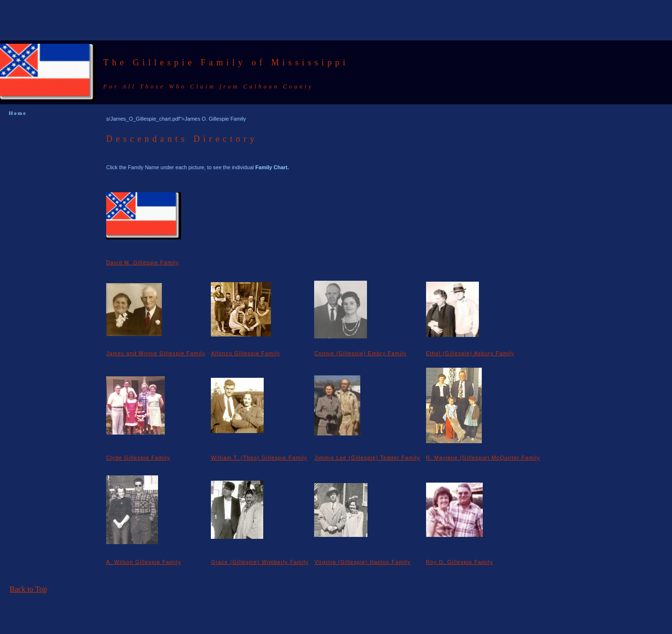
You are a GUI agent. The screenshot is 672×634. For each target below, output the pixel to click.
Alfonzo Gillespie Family (245, 353)
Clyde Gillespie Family (138, 458)
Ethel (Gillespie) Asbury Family (470, 353)
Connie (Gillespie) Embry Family (360, 353)
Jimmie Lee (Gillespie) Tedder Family (367, 458)
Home (18, 113)
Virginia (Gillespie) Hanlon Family (362, 562)
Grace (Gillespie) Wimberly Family (260, 562)
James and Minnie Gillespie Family (156, 353)
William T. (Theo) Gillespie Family (259, 458)
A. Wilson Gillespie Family (144, 562)
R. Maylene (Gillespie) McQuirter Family (483, 458)
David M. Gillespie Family (143, 262)
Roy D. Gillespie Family (460, 562)
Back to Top (28, 589)
